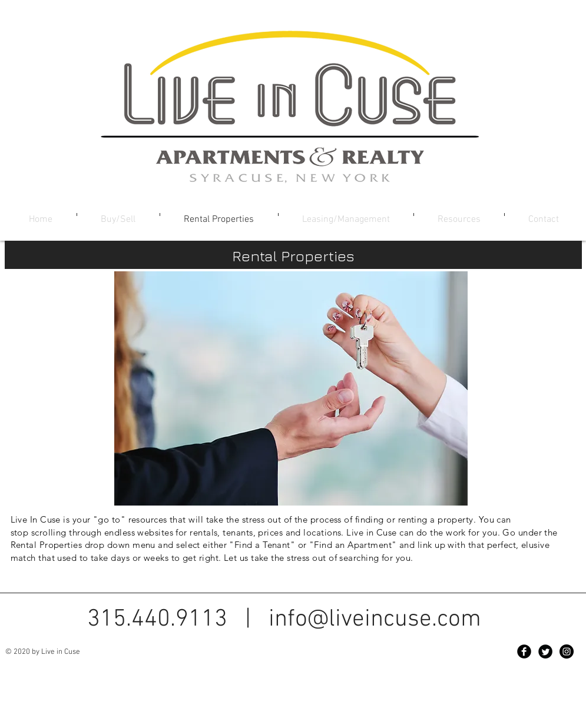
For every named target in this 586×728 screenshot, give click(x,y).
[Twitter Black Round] (545, 651)
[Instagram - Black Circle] (567, 651)
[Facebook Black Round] (524, 651)
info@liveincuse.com (375, 619)
